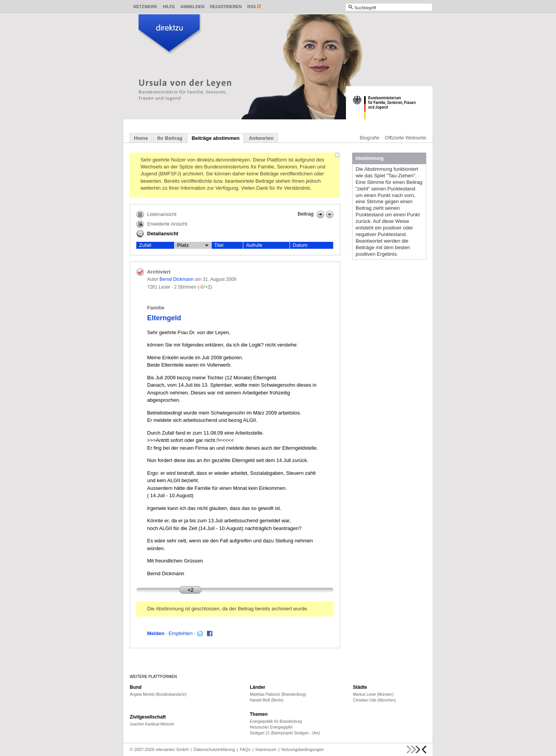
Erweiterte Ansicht (162, 224)
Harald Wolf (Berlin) (267, 700)
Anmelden (192, 7)
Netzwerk (145, 7)
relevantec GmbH (172, 749)
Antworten (261, 138)
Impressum (266, 749)
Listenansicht (156, 214)
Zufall (145, 245)
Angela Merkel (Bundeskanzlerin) (158, 694)
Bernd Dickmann (177, 279)
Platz (193, 245)
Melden (156, 633)
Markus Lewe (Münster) (373, 694)
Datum (300, 245)
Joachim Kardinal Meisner (152, 724)
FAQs (245, 749)
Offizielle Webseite (406, 138)
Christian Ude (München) (374, 700)
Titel (219, 245)
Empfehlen (181, 633)
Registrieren (226, 7)
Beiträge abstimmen (215, 138)
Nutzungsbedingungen (303, 749)
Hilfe (169, 7)
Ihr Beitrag (170, 138)
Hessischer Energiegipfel (271, 727)
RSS (252, 7)
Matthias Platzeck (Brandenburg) (278, 694)
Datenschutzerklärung (214, 749)
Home (141, 138)
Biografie (370, 138)
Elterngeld (164, 318)
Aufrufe (254, 245)
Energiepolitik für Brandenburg (276, 721)
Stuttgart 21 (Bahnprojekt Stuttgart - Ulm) (285, 733)
